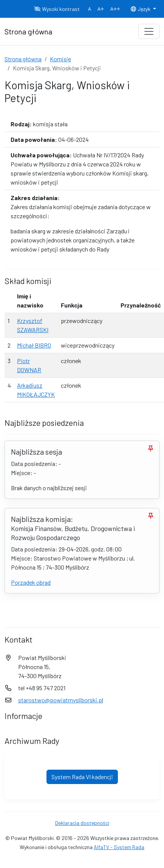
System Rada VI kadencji (82, 777)
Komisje (60, 59)
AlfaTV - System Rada (119, 847)
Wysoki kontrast (57, 9)
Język (141, 9)
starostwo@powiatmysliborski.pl (61, 700)
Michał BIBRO (34, 345)
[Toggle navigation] (149, 31)
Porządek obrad (31, 582)
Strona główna (23, 59)
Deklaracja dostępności (82, 823)
